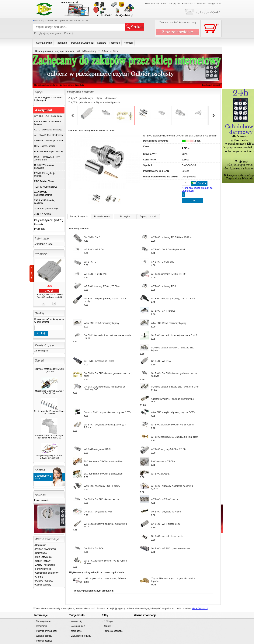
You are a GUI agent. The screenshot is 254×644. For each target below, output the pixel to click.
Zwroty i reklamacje (45, 565)
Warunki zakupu (44, 636)
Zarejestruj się (41, 351)
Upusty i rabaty (43, 561)
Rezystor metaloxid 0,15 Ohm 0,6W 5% (49, 370)
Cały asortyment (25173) (49, 220)
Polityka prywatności (46, 549)
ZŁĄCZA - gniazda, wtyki (81, 98)
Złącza (99, 98)
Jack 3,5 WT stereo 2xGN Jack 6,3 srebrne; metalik (50, 296)
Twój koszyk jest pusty (205, 3)
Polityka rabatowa (44, 581)
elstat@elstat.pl (200, 609)
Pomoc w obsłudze (113, 631)
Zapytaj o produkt (148, 216)
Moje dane (76, 631)
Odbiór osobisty (43, 585)
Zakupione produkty (81, 636)
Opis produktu (189, 177)
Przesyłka (125, 216)
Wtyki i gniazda (113, 102)
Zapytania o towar (44, 244)
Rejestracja (41, 553)
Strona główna (43, 621)
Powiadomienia (102, 216)
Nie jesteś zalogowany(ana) (46, 85)
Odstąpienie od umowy (47, 573)
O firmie (39, 577)
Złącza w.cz (111, 98)
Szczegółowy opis (79, 216)
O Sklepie (108, 621)
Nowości (39, 224)
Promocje (69, 33)
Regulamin (41, 545)
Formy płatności (43, 569)
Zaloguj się (76, 621)
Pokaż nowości (42, 500)
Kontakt (107, 626)
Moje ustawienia (43, 557)
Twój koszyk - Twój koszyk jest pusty (178, 22)
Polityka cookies (44, 641)
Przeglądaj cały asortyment (48, 33)
